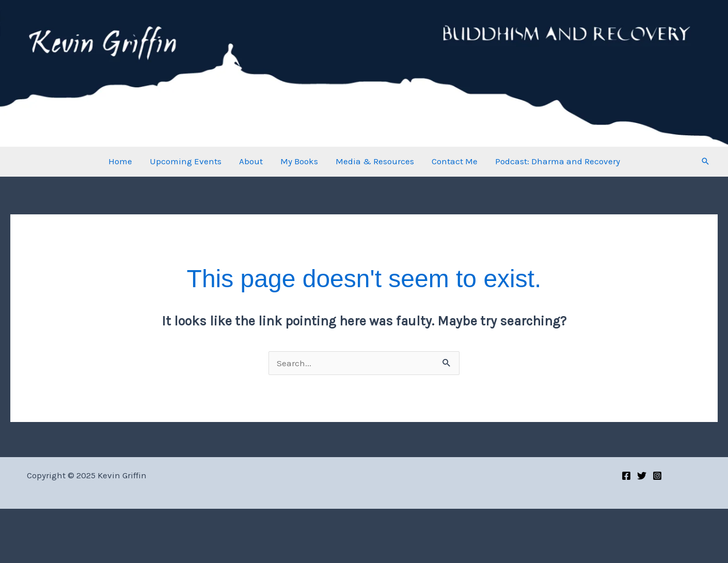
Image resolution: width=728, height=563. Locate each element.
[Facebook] (626, 476)
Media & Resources (375, 161)
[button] (705, 161)
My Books (299, 161)
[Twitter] (642, 476)
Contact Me (455, 161)
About (251, 161)
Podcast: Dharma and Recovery (558, 161)
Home (120, 161)
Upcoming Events (186, 161)
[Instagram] (657, 476)
